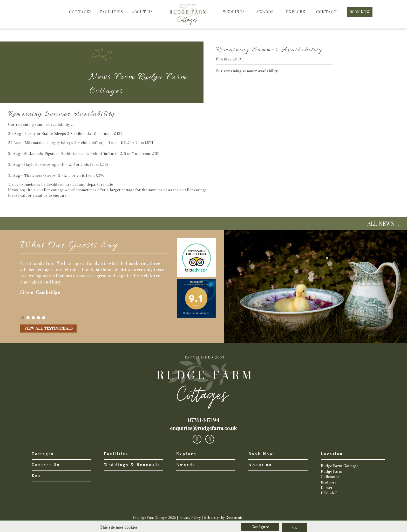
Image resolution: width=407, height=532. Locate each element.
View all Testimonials (48, 328)
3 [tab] (33, 318)
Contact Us (46, 465)
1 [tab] (23, 318)
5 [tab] (44, 318)
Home (188, 8)
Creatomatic (234, 518)
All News (384, 224)
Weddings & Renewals (132, 465)
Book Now (360, 12)
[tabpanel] (94, 276)
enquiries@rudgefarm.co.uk (203, 428)
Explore (296, 12)
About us (142, 12)
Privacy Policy (190, 518)
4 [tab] (38, 318)
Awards (265, 12)
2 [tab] (28, 318)
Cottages (80, 12)
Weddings (234, 12)
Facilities (111, 12)
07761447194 (203, 420)
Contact (327, 12)
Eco (36, 476)
